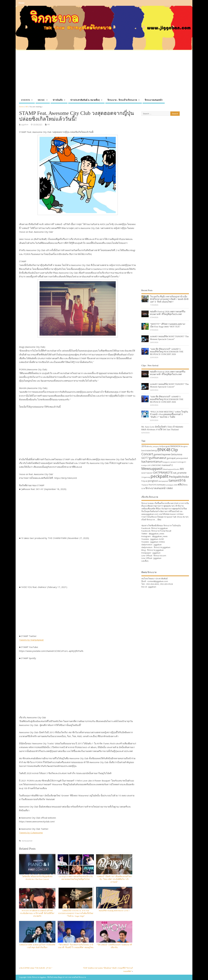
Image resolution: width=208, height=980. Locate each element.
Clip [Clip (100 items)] (174, 450)
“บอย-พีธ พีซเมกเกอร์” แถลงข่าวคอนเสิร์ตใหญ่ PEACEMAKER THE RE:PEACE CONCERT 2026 (167, 352)
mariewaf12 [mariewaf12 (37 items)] (167, 465)
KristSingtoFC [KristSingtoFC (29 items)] (181, 462)
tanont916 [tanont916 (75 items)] (177, 480)
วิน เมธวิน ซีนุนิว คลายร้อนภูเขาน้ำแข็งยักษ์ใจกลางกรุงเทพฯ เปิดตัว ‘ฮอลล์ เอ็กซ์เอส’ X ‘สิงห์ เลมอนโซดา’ (169, 299)
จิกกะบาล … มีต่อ (154, 520)
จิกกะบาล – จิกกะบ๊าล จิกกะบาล (122, 100)
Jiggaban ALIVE (157, 539)
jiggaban (25, 125)
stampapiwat (27, 841)
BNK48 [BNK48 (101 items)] (164, 450)
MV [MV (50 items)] (182, 469)
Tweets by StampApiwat (31, 640)
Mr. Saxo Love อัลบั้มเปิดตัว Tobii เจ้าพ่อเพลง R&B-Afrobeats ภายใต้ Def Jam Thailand (162, 428)
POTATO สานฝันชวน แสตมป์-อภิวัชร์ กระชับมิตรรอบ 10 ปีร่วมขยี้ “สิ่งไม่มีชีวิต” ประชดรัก (37, 913)
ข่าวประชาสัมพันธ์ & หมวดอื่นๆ (85, 100)
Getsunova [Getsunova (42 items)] (177, 454)
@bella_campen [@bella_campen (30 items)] (153, 446)
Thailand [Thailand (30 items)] (145, 485)
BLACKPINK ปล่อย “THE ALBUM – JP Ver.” (36, 968)
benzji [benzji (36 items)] (154, 450)
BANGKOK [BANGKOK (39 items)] (175, 446)
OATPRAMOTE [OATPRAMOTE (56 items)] (163, 473)
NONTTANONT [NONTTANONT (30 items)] (147, 473)
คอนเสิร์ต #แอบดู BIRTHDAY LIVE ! (114, 911)
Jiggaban (157, 558)
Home (21, 3)
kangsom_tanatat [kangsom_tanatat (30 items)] (169, 462)
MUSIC (41, 100)
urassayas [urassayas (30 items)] (170, 485)
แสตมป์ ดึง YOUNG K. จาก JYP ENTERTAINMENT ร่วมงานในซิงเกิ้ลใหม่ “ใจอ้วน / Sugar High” (76, 913)
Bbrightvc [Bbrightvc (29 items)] (184, 446)
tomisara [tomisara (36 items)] (161, 485)
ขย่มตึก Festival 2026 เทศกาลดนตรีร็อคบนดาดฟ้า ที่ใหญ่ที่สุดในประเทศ (168, 313)
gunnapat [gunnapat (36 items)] (171, 458)
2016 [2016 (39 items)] (144, 446)
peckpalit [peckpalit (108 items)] (160, 476)
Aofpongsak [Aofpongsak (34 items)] (165, 446)
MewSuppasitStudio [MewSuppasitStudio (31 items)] (171, 469)
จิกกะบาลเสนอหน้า (154, 100)
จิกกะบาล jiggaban (160, 528)
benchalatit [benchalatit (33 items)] (146, 451)
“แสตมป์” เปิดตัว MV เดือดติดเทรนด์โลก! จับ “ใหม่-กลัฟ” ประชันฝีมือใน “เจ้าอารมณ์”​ (114, 879)
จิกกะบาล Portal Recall (161, 531)
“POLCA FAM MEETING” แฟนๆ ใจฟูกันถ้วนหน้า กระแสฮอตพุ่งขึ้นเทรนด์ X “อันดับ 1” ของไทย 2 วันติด (169, 414)
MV (49, 125)
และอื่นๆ (145, 561)
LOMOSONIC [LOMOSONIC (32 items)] (156, 465)
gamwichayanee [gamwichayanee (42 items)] (162, 454)
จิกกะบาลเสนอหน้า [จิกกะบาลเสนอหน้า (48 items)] (156, 488)
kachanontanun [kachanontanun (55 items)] (152, 462)
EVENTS (26, 100)
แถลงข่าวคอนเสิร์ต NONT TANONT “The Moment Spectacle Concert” (169, 338)
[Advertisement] (104, 76)
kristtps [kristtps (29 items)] (144, 465)
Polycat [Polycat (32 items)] (144, 481)
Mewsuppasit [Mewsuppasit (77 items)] (152, 468)
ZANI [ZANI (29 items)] (175, 485)
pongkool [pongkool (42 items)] (153, 481)
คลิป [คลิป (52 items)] (180, 484)
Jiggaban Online (158, 542)
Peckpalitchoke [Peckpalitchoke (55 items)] (179, 477)
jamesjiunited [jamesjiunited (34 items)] (182, 458)
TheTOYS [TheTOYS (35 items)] (153, 485)
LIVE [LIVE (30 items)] (149, 465)
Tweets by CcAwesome (31, 833)
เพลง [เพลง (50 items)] (170, 488)
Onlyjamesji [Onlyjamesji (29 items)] (146, 477)
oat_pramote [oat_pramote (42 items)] (180, 473)
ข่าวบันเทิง (58, 100)
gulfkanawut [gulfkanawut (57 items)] (158, 458)
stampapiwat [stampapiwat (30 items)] (163, 481)
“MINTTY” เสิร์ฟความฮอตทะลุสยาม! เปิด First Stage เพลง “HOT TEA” (168, 325)
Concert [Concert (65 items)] (147, 454)
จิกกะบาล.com (160, 556)
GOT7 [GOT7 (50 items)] (145, 458)
